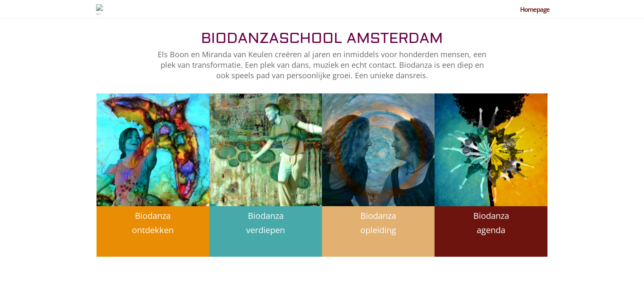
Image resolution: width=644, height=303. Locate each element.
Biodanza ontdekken (153, 223)
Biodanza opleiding (378, 223)
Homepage (535, 10)
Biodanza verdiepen (266, 223)
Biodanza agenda (491, 223)
